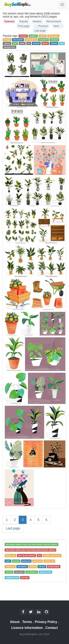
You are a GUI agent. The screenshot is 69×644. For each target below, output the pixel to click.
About (15, 622)
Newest (37, 21)
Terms (27, 622)
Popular (24, 21)
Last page (40, 31)
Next (58, 26)
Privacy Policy (46, 622)
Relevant (9, 21)
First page (24, 26)
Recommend (53, 21)
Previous (41, 26)
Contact (52, 628)
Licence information (27, 628)
